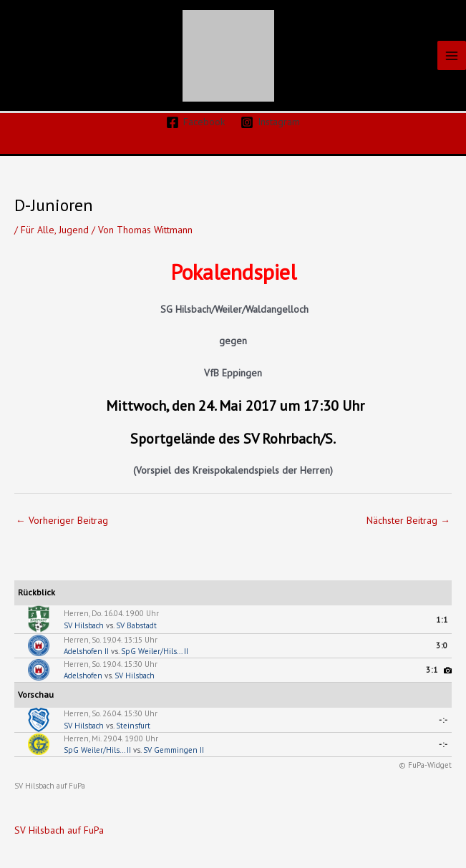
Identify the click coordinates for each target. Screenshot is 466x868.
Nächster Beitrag (408, 520)
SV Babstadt (136, 625)
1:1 (442, 620)
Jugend (74, 230)
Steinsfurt (133, 726)
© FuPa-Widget (425, 765)
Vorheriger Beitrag (62, 520)
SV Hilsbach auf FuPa (50, 786)
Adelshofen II (86, 651)
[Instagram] (271, 122)
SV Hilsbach (84, 625)
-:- (443, 720)
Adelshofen (83, 676)
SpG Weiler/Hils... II (155, 651)
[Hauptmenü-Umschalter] (452, 55)
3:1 (432, 670)
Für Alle (38, 230)
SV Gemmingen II (174, 750)
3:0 (442, 645)
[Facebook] (195, 122)
